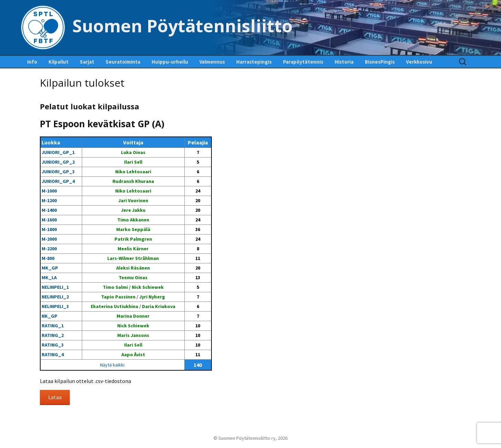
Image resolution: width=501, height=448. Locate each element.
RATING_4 (53, 354)
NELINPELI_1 (55, 287)
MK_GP (50, 268)
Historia (344, 62)
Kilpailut (58, 62)
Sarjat (87, 62)
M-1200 (49, 200)
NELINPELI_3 (55, 306)
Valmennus (212, 62)
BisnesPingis (380, 62)
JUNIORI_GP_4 (58, 181)
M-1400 (49, 210)
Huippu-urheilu (170, 62)
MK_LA (49, 277)
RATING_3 (53, 345)
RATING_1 (53, 326)
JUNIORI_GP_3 (58, 172)
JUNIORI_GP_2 (58, 162)
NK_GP (50, 316)
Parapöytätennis (303, 62)
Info (32, 62)
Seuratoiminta (123, 62)
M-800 (48, 258)
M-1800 (49, 229)
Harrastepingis (254, 62)
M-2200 (49, 249)
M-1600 (49, 220)
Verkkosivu (419, 62)
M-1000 (49, 191)
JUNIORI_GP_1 (58, 152)
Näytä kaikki (112, 365)
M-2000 (49, 239)
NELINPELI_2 (55, 297)
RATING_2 (53, 335)
